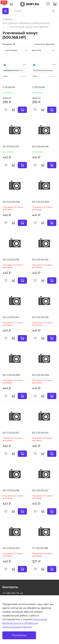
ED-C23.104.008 (11, 202)
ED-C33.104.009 (41, 375)
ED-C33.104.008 (11, 375)
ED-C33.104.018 (11, 490)
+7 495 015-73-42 (13, 593)
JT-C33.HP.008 (40, 548)
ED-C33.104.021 (40, 490)
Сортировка (17, 50)
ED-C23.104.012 (40, 260)
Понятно (19, 635)
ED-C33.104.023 (11, 548)
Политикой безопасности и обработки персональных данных (25, 623)
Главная (7, 19)
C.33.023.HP (38, 87)
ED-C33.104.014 (40, 433)
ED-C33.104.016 (40, 146)
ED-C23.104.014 (11, 317)
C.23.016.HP (9, 87)
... (4, 27)
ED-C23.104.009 (41, 202)
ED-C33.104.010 (11, 146)
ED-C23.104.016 (40, 317)
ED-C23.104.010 (11, 260)
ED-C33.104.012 (11, 433)
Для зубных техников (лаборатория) (26, 23)
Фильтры (44, 50)
